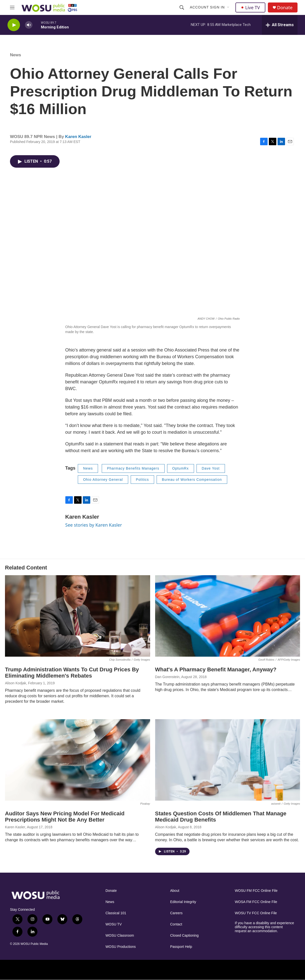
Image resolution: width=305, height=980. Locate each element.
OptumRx (181, 468)
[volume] (29, 25)
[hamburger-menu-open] (12, 7)
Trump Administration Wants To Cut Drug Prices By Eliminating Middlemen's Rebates (72, 673)
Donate (285, 8)
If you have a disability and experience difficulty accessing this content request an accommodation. (264, 927)
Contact (176, 924)
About (175, 891)
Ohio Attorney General (103, 480)
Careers (176, 913)
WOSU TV (114, 924)
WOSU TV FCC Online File (256, 913)
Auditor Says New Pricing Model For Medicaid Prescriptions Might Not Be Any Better (65, 817)
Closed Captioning (184, 936)
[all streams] (280, 25)
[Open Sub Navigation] (228, 7)
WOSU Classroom (120, 936)
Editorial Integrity (183, 902)
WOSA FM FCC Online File (256, 902)
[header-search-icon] (182, 7)
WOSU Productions (121, 947)
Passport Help (181, 947)
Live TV (250, 7)
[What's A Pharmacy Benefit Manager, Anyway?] (228, 616)
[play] (14, 25)
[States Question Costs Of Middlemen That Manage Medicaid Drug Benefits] (228, 760)
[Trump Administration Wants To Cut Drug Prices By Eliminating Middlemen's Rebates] (78, 616)
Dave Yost (211, 468)
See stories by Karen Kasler (94, 525)
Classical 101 (116, 913)
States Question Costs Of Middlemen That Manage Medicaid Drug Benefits (221, 817)
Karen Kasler (78, 137)
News (15, 55)
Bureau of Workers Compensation (192, 480)
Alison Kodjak (16, 683)
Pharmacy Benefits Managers (133, 468)
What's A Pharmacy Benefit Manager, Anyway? (216, 669)
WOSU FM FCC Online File (256, 891)
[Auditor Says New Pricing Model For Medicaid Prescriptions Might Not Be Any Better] (78, 760)
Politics (142, 480)
